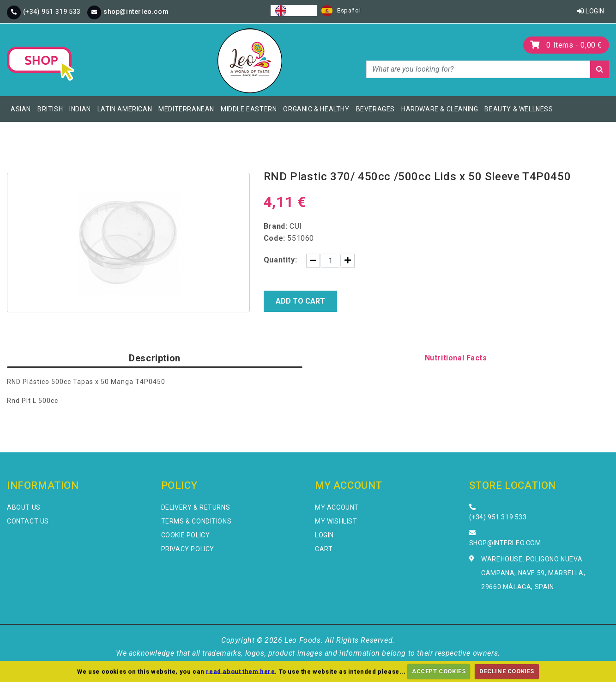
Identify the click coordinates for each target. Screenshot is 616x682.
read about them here (240, 671)
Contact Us (28, 521)
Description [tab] (155, 358)
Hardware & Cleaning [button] (440, 109)
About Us (24, 507)
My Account (337, 507)
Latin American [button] (125, 109)
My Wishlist (336, 521)
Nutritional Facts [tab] (456, 358)
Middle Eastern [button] (249, 109)
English (294, 11)
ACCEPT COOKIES (439, 671)
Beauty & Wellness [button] (519, 109)
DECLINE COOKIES (507, 671)
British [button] (50, 109)
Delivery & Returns (196, 507)
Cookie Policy (186, 535)
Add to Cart (300, 301)
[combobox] (294, 11)
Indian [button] (80, 109)
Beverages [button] (375, 109)
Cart (324, 549)
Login (591, 11)
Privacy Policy (188, 549)
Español (341, 11)
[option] (341, 11)
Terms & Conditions (196, 521)
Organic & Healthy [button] (316, 109)
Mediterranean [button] (186, 109)
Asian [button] (21, 109)
